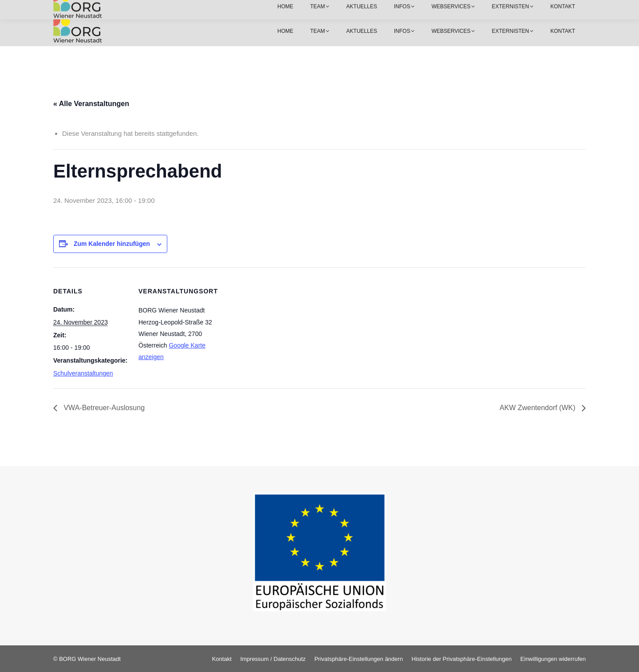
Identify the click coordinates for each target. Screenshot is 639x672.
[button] (358, 659)
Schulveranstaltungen (83, 373)
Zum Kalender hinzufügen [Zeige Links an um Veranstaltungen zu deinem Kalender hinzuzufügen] (112, 244)
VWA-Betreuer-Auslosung (103, 408)
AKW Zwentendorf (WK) (538, 408)
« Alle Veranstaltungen (91, 104)
